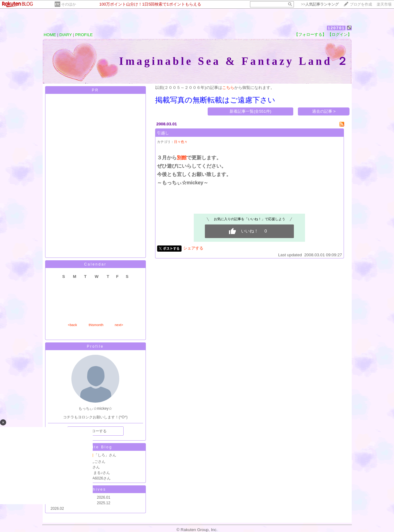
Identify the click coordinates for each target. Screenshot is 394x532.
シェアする (193, 248)
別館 (182, 158)
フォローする (95, 431)
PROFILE (84, 35)
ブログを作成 (361, 4)
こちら (228, 88)
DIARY (66, 35)
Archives (95, 489)
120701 (336, 28)
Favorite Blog (95, 447)
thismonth (96, 325)
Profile (95, 346)
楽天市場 (384, 4)
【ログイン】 (340, 34)
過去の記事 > (324, 111)
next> (119, 325)
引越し (163, 133)
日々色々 (181, 142)
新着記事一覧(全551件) (250, 111)
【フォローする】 (310, 34)
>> (320, 4)
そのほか (69, 4)
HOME (50, 35)
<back (73, 325)
